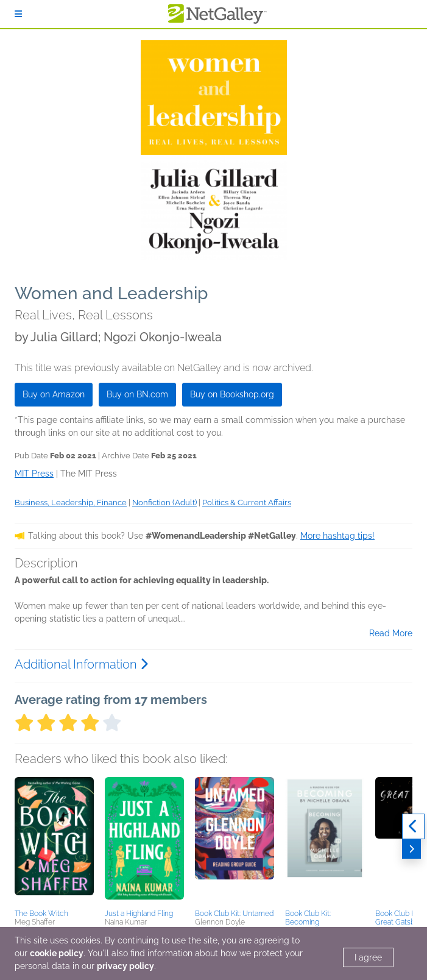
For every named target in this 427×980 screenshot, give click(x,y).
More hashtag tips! (337, 536)
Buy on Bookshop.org (232, 394)
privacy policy (125, 966)
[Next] (411, 849)
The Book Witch (41, 914)
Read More (391, 633)
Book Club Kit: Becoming (308, 918)
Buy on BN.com (137, 394)
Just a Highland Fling (139, 914)
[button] (54, 841)
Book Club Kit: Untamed (234, 914)
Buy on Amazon (54, 394)
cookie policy (57, 953)
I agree (368, 957)
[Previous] (413, 826)
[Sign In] (18, 14)
